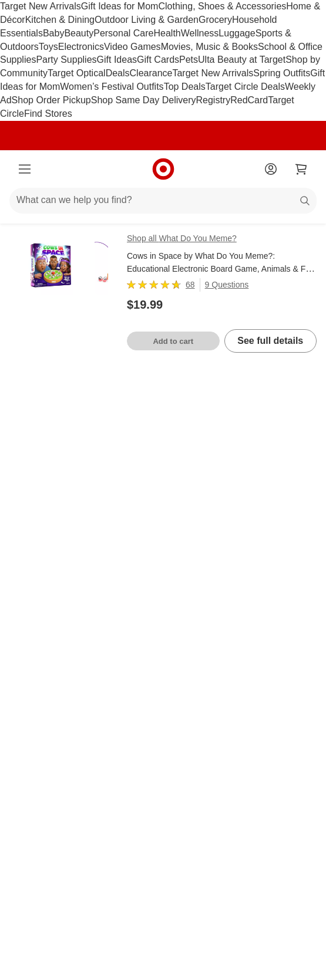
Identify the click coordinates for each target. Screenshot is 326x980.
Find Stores (48, 114)
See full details (270, 341)
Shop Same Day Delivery (144, 100)
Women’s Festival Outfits (112, 87)
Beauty (79, 33)
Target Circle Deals (245, 87)
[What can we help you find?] (163, 201)
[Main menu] (25, 169)
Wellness (200, 33)
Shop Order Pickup (51, 100)
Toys (48, 47)
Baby (53, 33)
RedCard (249, 100)
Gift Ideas (117, 60)
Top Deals (185, 87)
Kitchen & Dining (60, 20)
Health (167, 33)
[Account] (271, 169)
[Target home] (163, 169)
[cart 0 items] (301, 169)
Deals (118, 73)
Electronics (81, 47)
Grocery (215, 20)
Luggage (237, 33)
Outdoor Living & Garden (147, 20)
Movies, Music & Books (209, 47)
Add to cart (173, 341)
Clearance (151, 73)
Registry (214, 100)
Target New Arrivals (41, 6)
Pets (189, 60)
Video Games (132, 47)
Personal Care (123, 33)
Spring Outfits (282, 73)
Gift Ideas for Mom (120, 6)
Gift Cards (158, 60)
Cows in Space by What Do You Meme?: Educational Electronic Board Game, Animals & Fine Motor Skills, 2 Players (222, 269)
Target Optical (77, 73)
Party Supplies (66, 60)
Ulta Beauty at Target (242, 60)
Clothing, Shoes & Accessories (222, 6)
